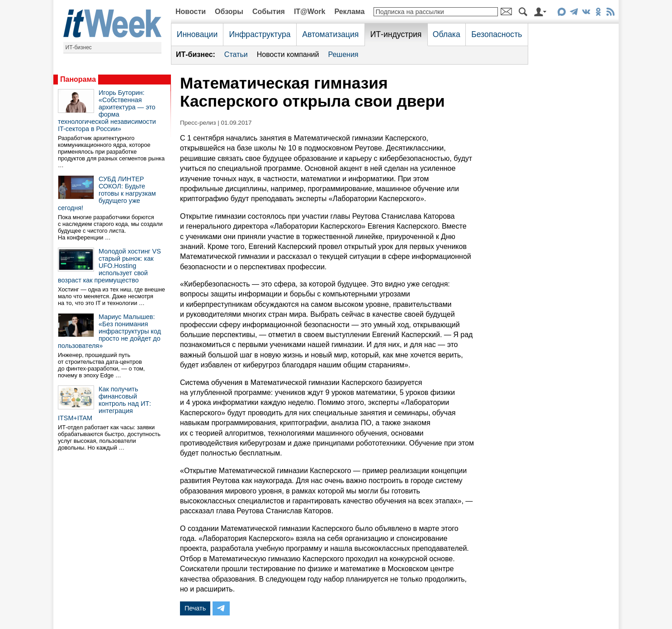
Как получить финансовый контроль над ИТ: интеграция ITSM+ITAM (104, 404)
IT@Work (310, 12)
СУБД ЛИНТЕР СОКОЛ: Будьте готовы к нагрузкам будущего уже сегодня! (107, 193)
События (269, 12)
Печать (195, 608)
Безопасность (497, 34)
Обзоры (229, 12)
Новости (191, 12)
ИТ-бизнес (79, 47)
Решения (343, 54)
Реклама (349, 12)
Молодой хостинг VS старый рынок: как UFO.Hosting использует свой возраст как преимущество (109, 266)
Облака (447, 34)
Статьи (236, 54)
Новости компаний (288, 54)
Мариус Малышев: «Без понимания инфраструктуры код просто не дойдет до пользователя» (109, 331)
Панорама (78, 79)
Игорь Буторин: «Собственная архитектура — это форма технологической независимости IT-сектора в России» (107, 111)
